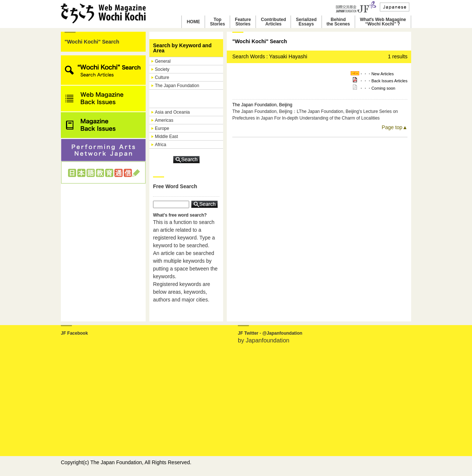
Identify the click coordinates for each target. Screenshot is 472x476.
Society (162, 69)
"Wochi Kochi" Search (92, 42)
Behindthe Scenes (338, 22)
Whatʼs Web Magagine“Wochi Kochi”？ (383, 22)
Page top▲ (395, 127)
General (163, 61)
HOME (193, 22)
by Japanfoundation (264, 340)
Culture (162, 77)
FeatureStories (243, 22)
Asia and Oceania (172, 112)
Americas (164, 120)
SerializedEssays (306, 22)
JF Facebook (74, 333)
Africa (161, 145)
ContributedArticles (273, 22)
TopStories (217, 22)
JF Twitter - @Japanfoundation (270, 333)
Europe (162, 128)
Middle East (166, 137)
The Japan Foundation (177, 86)
